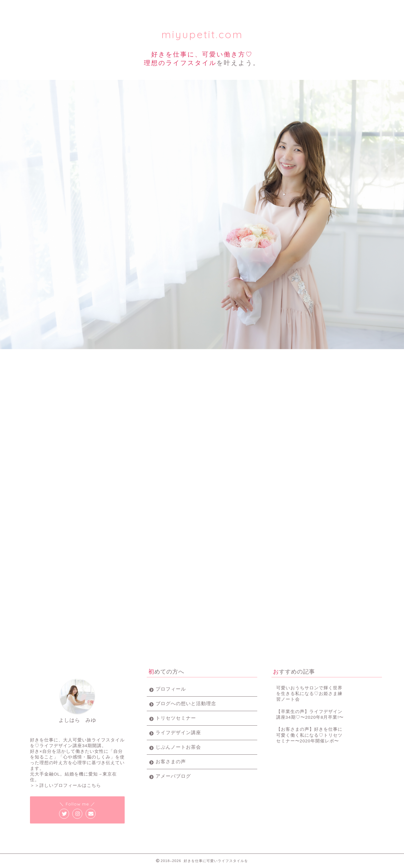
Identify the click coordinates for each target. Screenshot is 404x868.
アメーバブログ (173, 776)
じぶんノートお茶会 (178, 747)
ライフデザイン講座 (175, 8)
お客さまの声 (171, 761)
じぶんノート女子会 (237, 8)
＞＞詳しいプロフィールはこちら (65, 785)
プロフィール (53, 8)
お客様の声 (298, 8)
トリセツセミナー (114, 8)
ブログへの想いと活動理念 (186, 703)
